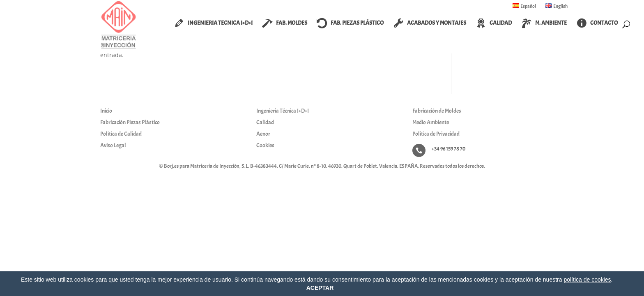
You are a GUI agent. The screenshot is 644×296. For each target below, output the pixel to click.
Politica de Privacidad (436, 134)
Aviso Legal (113, 145)
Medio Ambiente (431, 122)
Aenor (263, 134)
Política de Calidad (121, 134)
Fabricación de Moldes (437, 111)
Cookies (265, 145)
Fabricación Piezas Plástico (130, 122)
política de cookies (587, 280)
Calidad (265, 122)
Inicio (106, 111)
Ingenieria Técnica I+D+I (283, 111)
